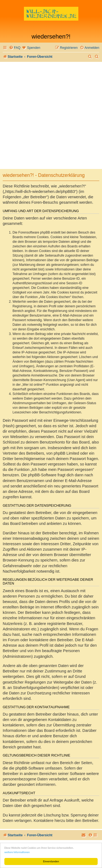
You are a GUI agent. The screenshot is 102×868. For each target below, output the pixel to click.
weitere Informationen (17, 852)
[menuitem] (15, 48)
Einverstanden (51, 861)
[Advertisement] (51, 115)
